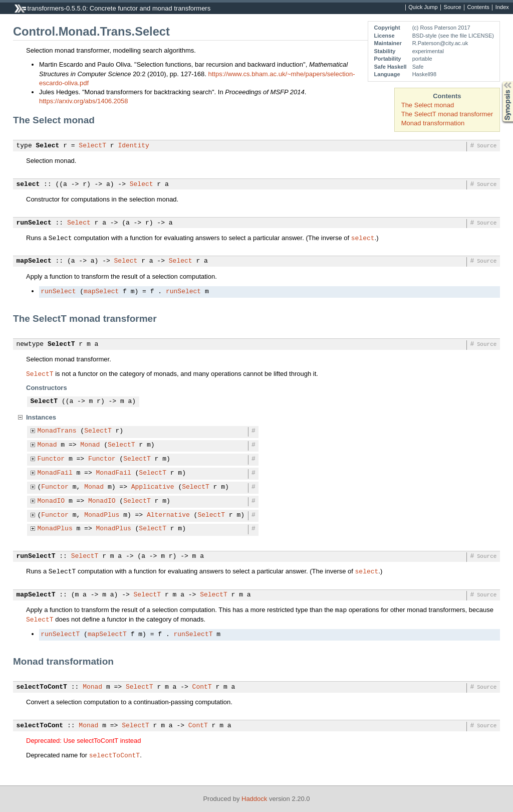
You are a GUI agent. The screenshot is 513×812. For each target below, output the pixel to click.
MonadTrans (57, 431)
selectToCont (40, 726)
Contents (478, 8)
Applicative (153, 487)
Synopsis (499, 81)
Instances (41, 417)
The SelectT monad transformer (447, 114)
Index (502, 8)
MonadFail (55, 473)
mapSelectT (36, 595)
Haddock (254, 799)
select (28, 184)
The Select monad (428, 105)
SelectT (92, 146)
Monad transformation (433, 123)
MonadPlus (102, 515)
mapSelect (34, 261)
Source (453, 8)
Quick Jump (423, 8)
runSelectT (36, 556)
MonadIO (51, 501)
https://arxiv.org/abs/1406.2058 (84, 101)
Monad (47, 445)
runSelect (34, 223)
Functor (51, 459)
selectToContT (42, 687)
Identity (133, 146)
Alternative (168, 515)
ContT (202, 687)
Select (48, 146)
